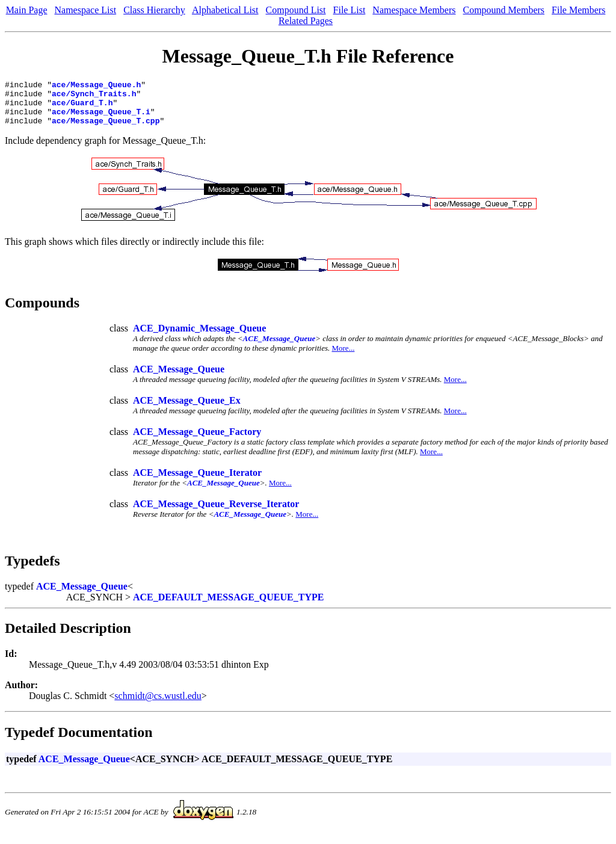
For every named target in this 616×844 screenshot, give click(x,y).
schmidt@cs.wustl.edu (158, 705)
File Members (578, 10)
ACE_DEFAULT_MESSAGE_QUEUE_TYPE (228, 606)
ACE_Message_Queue (279, 347)
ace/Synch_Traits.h (94, 97)
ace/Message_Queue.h (96, 86)
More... (343, 357)
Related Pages (306, 21)
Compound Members (504, 10)
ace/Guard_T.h (82, 108)
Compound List (296, 10)
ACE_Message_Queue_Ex (187, 409)
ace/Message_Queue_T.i (101, 119)
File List (350, 10)
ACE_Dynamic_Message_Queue (199, 337)
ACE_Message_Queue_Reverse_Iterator (216, 513)
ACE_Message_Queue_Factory (197, 441)
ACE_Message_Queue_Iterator (197, 482)
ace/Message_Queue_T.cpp (106, 129)
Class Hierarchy (154, 10)
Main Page (27, 10)
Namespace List (86, 10)
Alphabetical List (225, 10)
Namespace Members (414, 10)
